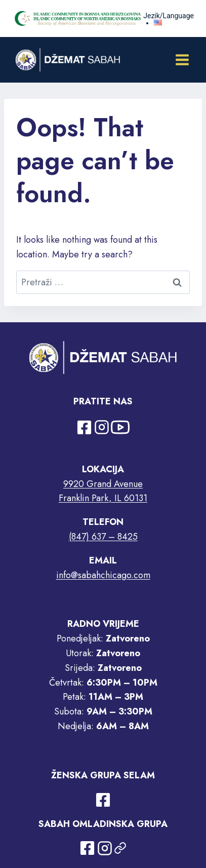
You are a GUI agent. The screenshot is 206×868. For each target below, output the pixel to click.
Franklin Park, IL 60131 (103, 498)
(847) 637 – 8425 (103, 537)
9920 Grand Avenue (103, 484)
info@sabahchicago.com (103, 575)
